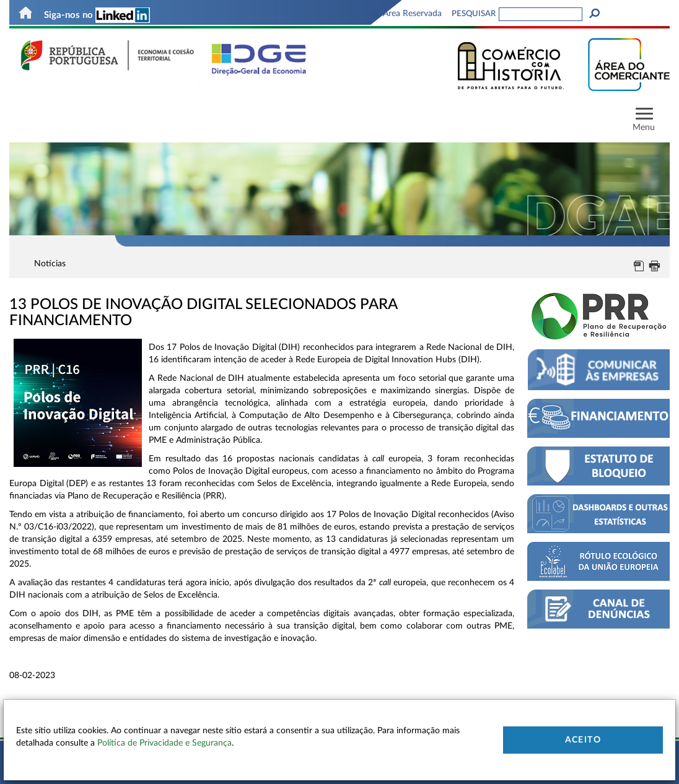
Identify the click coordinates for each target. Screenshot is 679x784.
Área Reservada (406, 14)
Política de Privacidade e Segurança (164, 743)
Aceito (583, 740)
